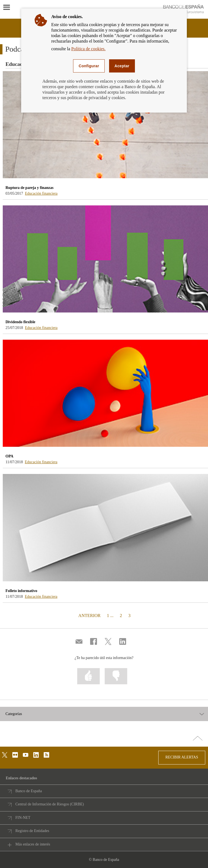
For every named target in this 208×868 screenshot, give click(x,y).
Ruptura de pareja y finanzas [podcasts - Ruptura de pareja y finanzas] (30, 188)
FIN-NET (23, 818)
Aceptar (122, 66)
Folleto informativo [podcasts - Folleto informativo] (21, 591)
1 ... (110, 616)
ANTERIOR (89, 615)
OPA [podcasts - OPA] (9, 456)
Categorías (14, 714)
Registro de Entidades (32, 831)
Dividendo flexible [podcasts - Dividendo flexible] (20, 322)
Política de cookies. (88, 49)
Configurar (89, 66)
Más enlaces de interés (33, 844)
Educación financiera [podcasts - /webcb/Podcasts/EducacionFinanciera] (41, 193)
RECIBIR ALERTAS (182, 757)
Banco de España (29, 791)
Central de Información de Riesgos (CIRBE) (50, 804)
